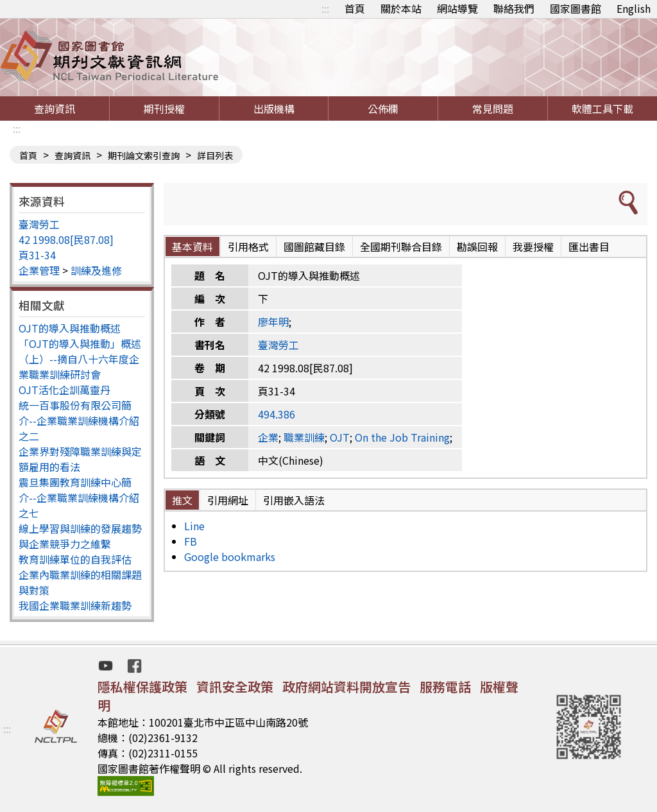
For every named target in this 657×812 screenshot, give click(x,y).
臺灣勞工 (39, 224)
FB (191, 541)
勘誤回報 (477, 246)
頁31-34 (37, 255)
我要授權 (533, 246)
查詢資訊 (55, 108)
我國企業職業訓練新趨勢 (75, 605)
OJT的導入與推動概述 (70, 328)
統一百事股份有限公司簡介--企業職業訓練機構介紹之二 (79, 420)
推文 (182, 500)
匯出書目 (589, 246)
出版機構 (274, 108)
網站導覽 (457, 8)
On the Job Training (402, 437)
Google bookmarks (230, 557)
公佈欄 (383, 108)
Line (194, 526)
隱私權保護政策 (142, 687)
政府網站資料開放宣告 (346, 687)
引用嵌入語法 (294, 500)
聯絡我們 (514, 8)
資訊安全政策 (235, 687)
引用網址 (228, 500)
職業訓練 (304, 437)
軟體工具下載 (602, 108)
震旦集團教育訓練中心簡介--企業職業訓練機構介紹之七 (79, 497)
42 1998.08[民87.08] (66, 239)
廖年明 (273, 322)
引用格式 (248, 246)
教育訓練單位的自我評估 (75, 559)
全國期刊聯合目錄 (401, 246)
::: (325, 8)
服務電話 (445, 687)
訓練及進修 (96, 270)
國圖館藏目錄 (314, 246)
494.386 (277, 414)
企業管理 (39, 270)
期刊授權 (164, 108)
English (634, 8)
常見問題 (493, 108)
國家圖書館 (576, 8)
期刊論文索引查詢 (144, 155)
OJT (340, 437)
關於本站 (401, 8)
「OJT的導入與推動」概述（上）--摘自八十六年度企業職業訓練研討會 (80, 359)
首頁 (355, 8)
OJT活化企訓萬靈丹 (64, 390)
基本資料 (192, 246)
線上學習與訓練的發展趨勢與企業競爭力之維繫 (80, 536)
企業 (268, 437)
